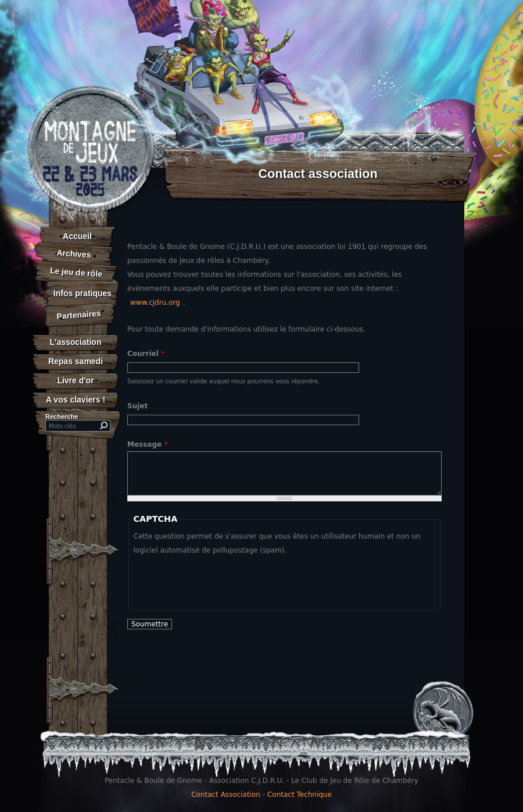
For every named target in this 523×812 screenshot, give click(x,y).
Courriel (146, 354)
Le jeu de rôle (76, 272)
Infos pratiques (83, 293)
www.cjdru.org (155, 302)
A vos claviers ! (76, 400)
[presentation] (222, 580)
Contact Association (226, 795)
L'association (76, 342)
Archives (74, 254)
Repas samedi (76, 361)
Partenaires (79, 314)
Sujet (137, 406)
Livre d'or (75, 380)
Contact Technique (300, 795)
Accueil (77, 236)
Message (148, 444)
